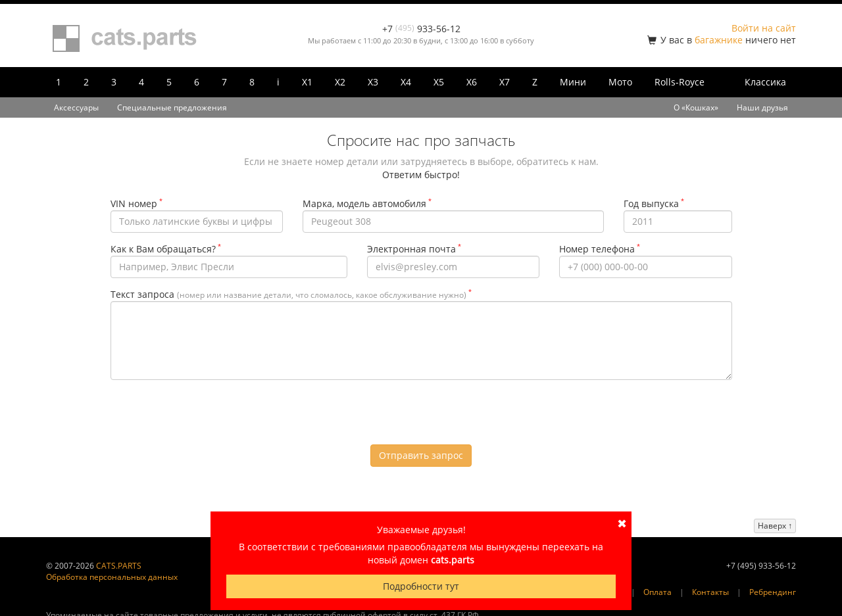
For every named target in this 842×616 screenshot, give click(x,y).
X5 (439, 82)
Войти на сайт (764, 28)
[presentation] (421, 415)
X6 (472, 82)
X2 (340, 82)
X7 (505, 82)
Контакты (710, 592)
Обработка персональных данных (112, 577)
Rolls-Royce (680, 82)
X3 (373, 82)
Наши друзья (762, 107)
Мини (573, 82)
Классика (765, 82)
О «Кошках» (696, 107)
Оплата (657, 592)
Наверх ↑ (775, 526)
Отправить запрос (421, 455)
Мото (620, 82)
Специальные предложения (172, 107)
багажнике (719, 40)
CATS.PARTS (119, 566)
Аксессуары (76, 107)
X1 (307, 82)
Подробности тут (421, 586)
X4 (406, 82)
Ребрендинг (773, 592)
